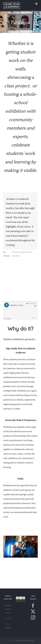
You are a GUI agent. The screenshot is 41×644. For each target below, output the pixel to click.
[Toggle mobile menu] (37, 4)
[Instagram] (33, 618)
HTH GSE (8, 619)
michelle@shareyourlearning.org (25, 641)
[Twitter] (33, 612)
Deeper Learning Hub (8, 609)
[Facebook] (33, 606)
